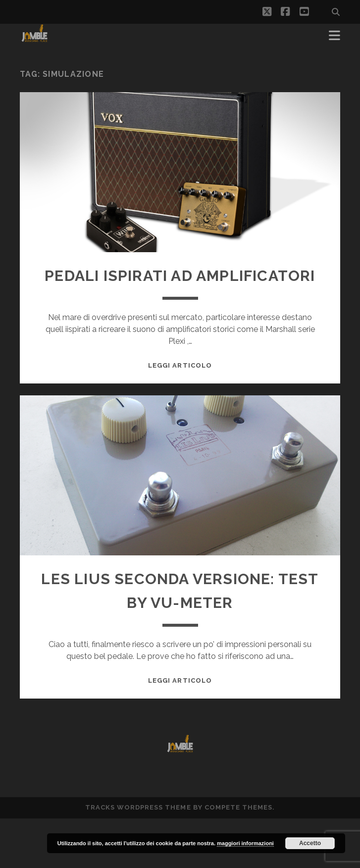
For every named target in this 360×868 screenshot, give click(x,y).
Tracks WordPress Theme (138, 807)
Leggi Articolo (180, 365)
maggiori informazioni (245, 843)
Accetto (310, 843)
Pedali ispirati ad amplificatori (180, 276)
